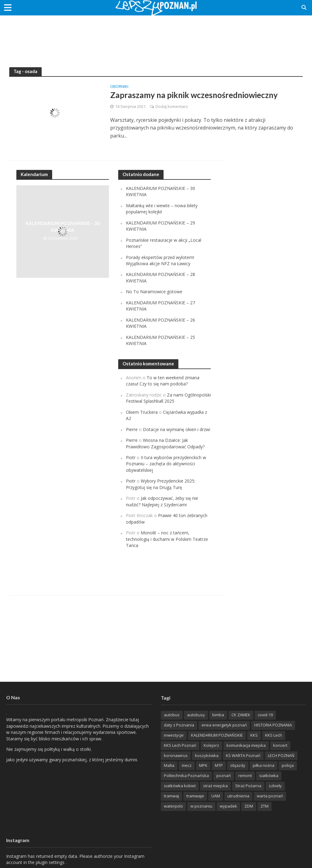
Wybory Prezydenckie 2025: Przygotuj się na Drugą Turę (161, 484)
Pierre (132, 429)
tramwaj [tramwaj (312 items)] (171, 796)
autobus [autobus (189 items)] (172, 715)
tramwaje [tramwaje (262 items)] (195, 796)
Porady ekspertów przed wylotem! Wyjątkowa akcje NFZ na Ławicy (160, 260)
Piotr (131, 457)
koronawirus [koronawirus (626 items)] (176, 755)
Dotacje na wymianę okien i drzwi (177, 429)
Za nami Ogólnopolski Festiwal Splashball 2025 (168, 398)
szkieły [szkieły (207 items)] (275, 786)
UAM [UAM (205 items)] (216, 796)
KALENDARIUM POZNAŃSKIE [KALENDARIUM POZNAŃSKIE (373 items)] (217, 735)
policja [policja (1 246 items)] (288, 765)
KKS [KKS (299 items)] (254, 735)
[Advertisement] (156, 35)
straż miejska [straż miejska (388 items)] (215, 786)
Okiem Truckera (142, 412)
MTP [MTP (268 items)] (219, 765)
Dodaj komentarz (172, 106)
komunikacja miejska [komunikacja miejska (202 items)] (246, 745)
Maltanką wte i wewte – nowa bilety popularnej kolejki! (162, 209)
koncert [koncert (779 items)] (280, 745)
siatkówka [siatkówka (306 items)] (269, 775)
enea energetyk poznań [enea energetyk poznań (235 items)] (224, 725)
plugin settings (51, 862)
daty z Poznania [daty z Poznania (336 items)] (179, 725)
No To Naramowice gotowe (154, 292)
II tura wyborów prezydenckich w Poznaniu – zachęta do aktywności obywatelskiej (166, 464)
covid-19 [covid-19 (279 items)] (265, 715)
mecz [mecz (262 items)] (187, 765)
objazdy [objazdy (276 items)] (238, 765)
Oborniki (119, 87)
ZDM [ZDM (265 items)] (249, 806)
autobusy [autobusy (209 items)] (196, 715)
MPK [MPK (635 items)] (203, 765)
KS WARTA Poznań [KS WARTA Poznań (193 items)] (243, 755)
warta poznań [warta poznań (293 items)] (270, 796)
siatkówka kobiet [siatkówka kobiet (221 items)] (180, 786)
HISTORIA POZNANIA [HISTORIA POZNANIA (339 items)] (273, 725)
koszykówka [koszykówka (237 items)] (207, 755)
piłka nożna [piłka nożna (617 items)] (264, 765)
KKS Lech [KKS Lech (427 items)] (274, 735)
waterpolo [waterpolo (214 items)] (173, 806)
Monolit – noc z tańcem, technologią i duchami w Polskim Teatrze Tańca (167, 539)
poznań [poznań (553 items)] (224, 775)
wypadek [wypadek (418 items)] (228, 806)
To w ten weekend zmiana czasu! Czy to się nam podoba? (163, 381)
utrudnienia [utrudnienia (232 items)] (238, 796)
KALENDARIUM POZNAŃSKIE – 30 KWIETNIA (63, 227)
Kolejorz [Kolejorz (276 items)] (211, 745)
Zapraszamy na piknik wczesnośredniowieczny (194, 95)
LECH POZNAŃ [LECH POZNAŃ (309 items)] (281, 755)
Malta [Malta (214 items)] (169, 765)
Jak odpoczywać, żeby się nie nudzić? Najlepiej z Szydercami (162, 501)
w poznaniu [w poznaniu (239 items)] (201, 806)
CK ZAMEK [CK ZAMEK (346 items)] (241, 715)
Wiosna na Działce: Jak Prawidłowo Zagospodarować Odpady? (165, 443)
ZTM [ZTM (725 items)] (264, 806)
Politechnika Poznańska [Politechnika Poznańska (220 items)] (186, 775)
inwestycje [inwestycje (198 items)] (174, 735)
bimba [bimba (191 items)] (218, 715)
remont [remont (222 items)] (245, 775)
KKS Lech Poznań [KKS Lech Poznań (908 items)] (180, 745)
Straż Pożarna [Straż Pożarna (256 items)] (248, 786)
